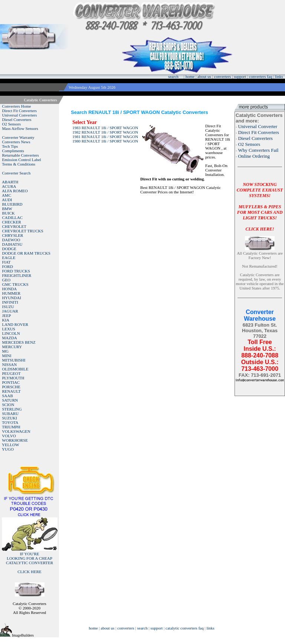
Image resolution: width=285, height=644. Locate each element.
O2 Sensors (12, 124)
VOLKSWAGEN (16, 431)
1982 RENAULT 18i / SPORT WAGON (105, 132)
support (240, 76)
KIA (6, 320)
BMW (7, 209)
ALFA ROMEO (15, 191)
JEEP (7, 316)
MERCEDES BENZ (19, 342)
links (279, 76)
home (190, 76)
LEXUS (9, 329)
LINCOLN (11, 333)
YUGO (8, 449)
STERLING (12, 409)
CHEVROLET (14, 226)
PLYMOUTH (13, 378)
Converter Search (17, 173)
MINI (7, 356)
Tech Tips (10, 146)
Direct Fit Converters (19, 111)
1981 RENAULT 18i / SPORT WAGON (105, 137)
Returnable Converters (21, 155)
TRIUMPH (11, 427)
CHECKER (12, 222)
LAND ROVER (15, 324)
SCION (8, 405)
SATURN (10, 400)
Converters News (16, 142)
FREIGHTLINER (17, 275)
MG (6, 351)
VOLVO (9, 436)
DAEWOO (11, 240)
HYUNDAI (12, 298)
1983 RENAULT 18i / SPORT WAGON (105, 128)
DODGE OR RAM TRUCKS (26, 253)
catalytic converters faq (185, 628)
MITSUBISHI (14, 360)
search (173, 76)
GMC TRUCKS (15, 284)
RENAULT (12, 391)
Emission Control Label (22, 160)
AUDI (7, 200)
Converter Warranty (18, 137)
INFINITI (10, 302)
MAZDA (10, 338)
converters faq (261, 76)
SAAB (8, 396)
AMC (6, 195)
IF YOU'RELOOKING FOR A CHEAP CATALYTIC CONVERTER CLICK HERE (30, 563)
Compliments (13, 151)
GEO (6, 280)
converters (223, 76)
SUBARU (11, 413)
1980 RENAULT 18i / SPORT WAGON (105, 141)
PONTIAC (11, 382)
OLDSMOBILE (15, 369)
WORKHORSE (15, 440)
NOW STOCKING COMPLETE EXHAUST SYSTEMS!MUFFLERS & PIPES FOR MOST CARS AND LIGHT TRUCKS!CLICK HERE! (260, 207)
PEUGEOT (12, 373)
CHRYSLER (13, 235)
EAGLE (9, 258)
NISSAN (10, 365)
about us (204, 76)
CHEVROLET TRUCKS (23, 231)
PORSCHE (12, 387)
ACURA (9, 186)
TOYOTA (10, 422)
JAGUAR (10, 311)
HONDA (10, 289)
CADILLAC (13, 218)
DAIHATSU (12, 244)
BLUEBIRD (12, 204)
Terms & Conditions (19, 164)
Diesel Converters (17, 120)
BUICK (9, 213)
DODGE (9, 249)
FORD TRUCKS (16, 271)
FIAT (6, 262)
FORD (8, 267)
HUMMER (12, 293)
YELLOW (10, 445)
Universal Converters (20, 115)
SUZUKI (10, 418)
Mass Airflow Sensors (20, 128)
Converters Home (17, 106)
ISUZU (8, 307)
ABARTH (10, 182)
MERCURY (12, 347)
